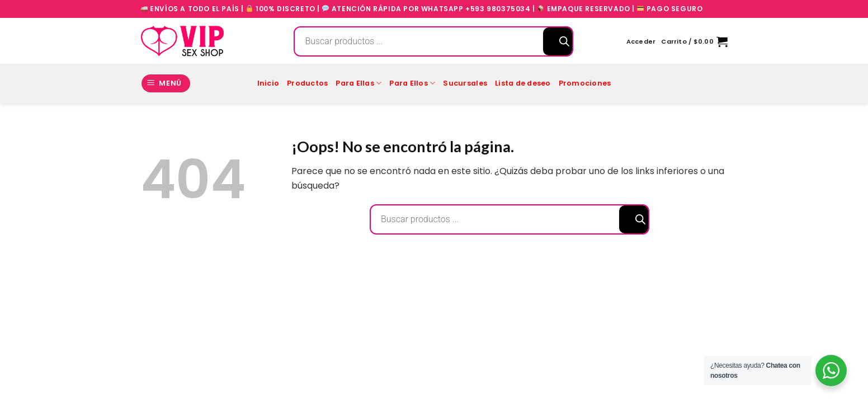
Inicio (268, 83)
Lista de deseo (523, 83)
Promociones (585, 83)
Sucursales (465, 83)
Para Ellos (412, 83)
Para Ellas (358, 83)
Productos (307, 83)
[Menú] (166, 84)
